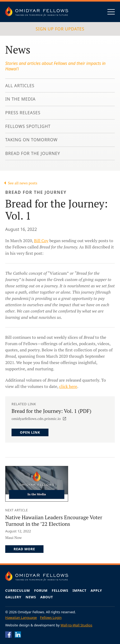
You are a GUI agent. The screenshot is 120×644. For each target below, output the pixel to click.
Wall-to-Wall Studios (76, 625)
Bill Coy (41, 241)
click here (68, 386)
